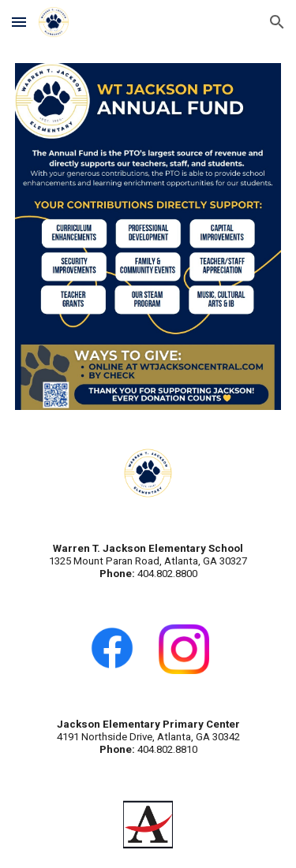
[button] (19, 22)
